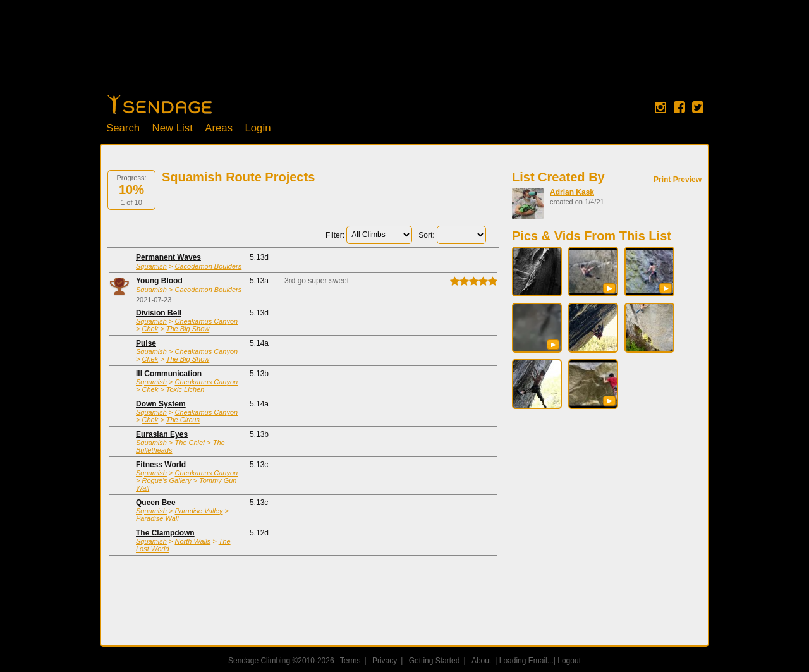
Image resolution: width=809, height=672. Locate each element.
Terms (350, 661)
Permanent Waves (168, 257)
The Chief (190, 443)
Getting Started (435, 661)
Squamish (151, 266)
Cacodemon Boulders (208, 266)
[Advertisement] (404, 54)
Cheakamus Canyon (206, 321)
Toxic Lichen (186, 389)
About (481, 661)
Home (160, 104)
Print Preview (678, 180)
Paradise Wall (157, 518)
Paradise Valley (198, 511)
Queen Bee (156, 503)
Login (258, 128)
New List (173, 128)
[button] (609, 288)
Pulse (146, 343)
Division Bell (159, 313)
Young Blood (159, 281)
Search (123, 128)
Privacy (385, 661)
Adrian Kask (572, 192)
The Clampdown (165, 533)
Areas (219, 128)
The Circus (183, 420)
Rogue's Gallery (166, 480)
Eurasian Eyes (162, 434)
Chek (150, 329)
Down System (161, 404)
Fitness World (161, 465)
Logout (569, 661)
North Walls (192, 541)
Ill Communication (169, 374)
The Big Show (188, 329)
